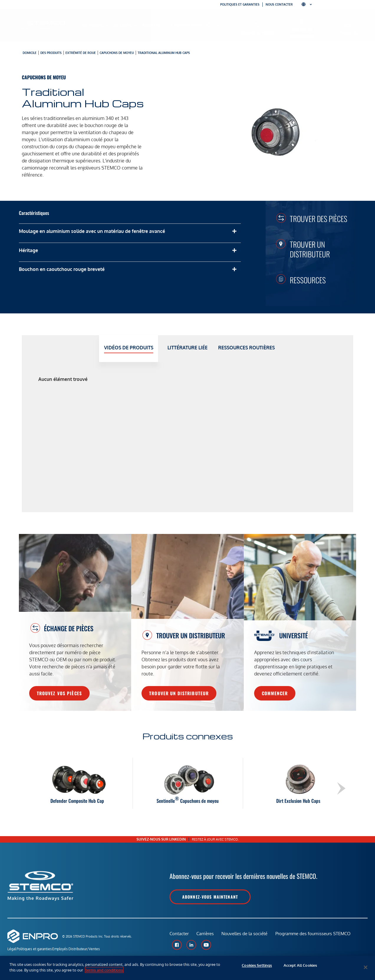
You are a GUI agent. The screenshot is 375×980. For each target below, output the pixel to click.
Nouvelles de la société (247, 936)
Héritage (28, 250)
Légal (12, 950)
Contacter (179, 936)
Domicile (30, 53)
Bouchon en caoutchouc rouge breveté (62, 269)
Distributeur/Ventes (100, 950)
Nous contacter (279, 4)
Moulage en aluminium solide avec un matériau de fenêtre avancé (92, 231)
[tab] (129, 349)
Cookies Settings (257, 967)
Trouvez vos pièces (59, 693)
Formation (348, 33)
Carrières (206, 936)
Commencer (275, 693)
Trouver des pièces (319, 218)
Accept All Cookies (300, 967)
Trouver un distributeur (302, 33)
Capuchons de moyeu (117, 53)
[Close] (366, 967)
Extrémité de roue (81, 53)
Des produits (51, 53)
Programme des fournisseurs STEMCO (316, 936)
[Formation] (348, 25)
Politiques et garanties (240, 4)
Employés (71, 950)
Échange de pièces (257, 33)
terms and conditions (104, 970)
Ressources (308, 280)
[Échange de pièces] (257, 25)
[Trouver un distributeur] (302, 21)
